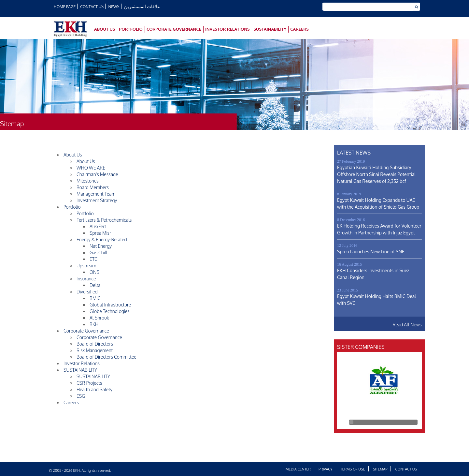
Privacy (326, 469)
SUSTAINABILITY (270, 29)
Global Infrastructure (110, 305)
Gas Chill (99, 253)
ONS (94, 272)
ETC (93, 259)
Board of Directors (95, 344)
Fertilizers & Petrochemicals (104, 220)
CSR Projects (89, 383)
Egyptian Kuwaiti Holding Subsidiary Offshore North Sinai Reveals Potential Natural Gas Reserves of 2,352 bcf (376, 174)
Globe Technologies (110, 311)
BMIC (95, 298)
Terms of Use (353, 469)
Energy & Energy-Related (102, 239)
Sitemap (380, 469)
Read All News (407, 325)
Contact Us (92, 7)
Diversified (87, 292)
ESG (81, 396)
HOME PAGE (65, 7)
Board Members (93, 187)
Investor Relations (227, 29)
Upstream (86, 266)
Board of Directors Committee (107, 357)
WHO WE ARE (91, 168)
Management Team (96, 194)
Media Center (298, 469)
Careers (299, 29)
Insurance (86, 279)
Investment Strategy (97, 200)
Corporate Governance (174, 29)
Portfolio (131, 29)
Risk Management (95, 350)
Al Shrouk (99, 318)
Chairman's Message (97, 174)
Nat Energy (101, 246)
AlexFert (98, 226)
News (114, 7)
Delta (95, 285)
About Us (105, 29)
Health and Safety (94, 389)
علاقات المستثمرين (142, 6)
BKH (94, 324)
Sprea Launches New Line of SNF (371, 252)
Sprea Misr (100, 233)
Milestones (88, 181)
